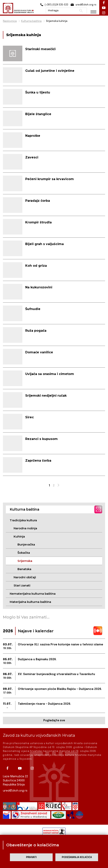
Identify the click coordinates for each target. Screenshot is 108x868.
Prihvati (31, 857)
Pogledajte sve (54, 721)
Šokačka (24, 553)
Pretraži (81, 11)
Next (59, 486)
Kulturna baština (31, 21)
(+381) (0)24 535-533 (54, 5)
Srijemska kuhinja (57, 21)
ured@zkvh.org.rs (15, 791)
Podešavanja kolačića (77, 857)
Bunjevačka (26, 544)
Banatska (24, 569)
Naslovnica (10, 21)
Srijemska (25, 561)
